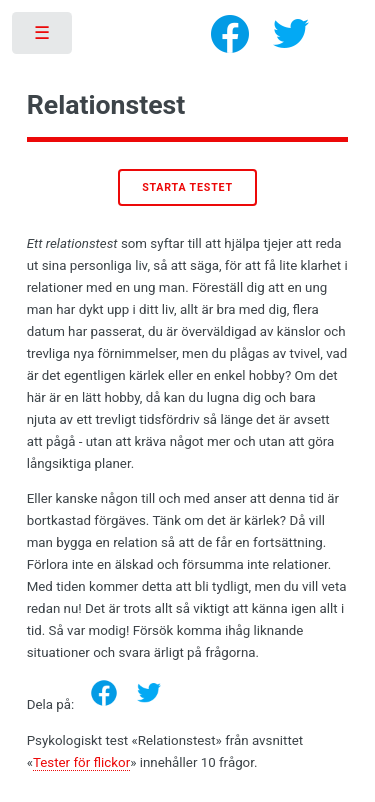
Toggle (43, 37)
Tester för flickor (81, 762)
